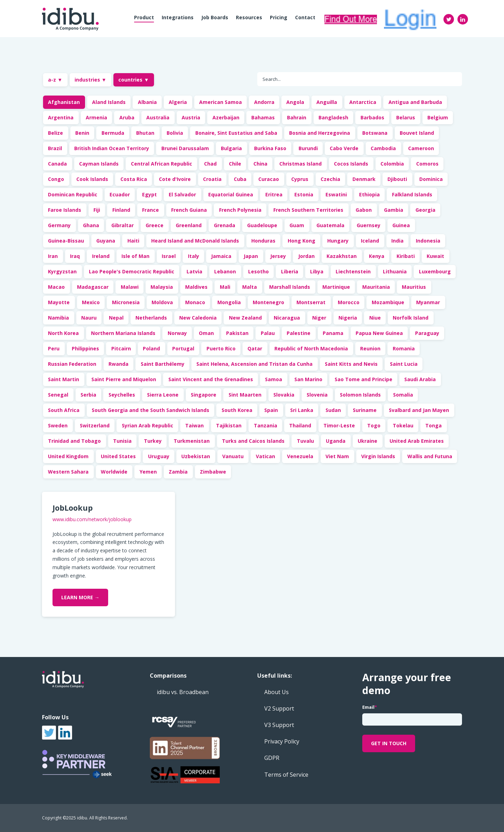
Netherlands (151, 318)
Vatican (265, 456)
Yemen (148, 472)
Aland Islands (109, 102)
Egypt (149, 194)
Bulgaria (231, 148)
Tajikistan (229, 425)
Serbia (88, 395)
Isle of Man (135, 256)
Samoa (274, 379)
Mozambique (388, 302)
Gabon (364, 210)
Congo (56, 179)
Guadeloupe (262, 225)
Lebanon (225, 271)
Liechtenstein (353, 271)
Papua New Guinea (379, 333)
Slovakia (284, 395)
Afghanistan (64, 102)
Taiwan (194, 425)
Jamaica (221, 256)
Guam (297, 225)
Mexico (91, 302)
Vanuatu (233, 456)
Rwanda (118, 364)
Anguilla (327, 102)
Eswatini (336, 194)
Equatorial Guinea (231, 194)
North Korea (63, 333)
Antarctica (363, 102)
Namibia (58, 318)
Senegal (58, 395)
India (397, 241)
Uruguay (159, 456)
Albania (147, 102)
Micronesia (126, 302)
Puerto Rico (221, 348)
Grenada (225, 225)
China (260, 164)
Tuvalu (305, 441)
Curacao (269, 179)
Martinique (336, 287)
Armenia (96, 117)
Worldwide (114, 472)
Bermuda (113, 133)
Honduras (263, 241)
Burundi (308, 148)
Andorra (264, 102)
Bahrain (297, 117)
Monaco (195, 302)
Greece (155, 225)
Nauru (89, 318)
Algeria (178, 102)
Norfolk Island (411, 318)
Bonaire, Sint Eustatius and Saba (236, 133)
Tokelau (403, 425)
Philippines (85, 348)
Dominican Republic (73, 194)
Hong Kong (302, 241)
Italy (194, 256)
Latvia (194, 271)
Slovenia (317, 395)
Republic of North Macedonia (311, 348)
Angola (295, 102)
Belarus (406, 117)
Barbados (372, 117)
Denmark (364, 179)
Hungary (338, 241)
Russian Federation (72, 364)
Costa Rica (134, 179)
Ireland (101, 256)
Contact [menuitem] (305, 17)
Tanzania (265, 425)
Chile (235, 164)
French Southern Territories (308, 210)
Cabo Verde (344, 148)
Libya (317, 271)
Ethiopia (369, 194)
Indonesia (428, 241)
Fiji (97, 210)
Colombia (392, 164)
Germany (59, 225)
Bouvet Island (417, 133)
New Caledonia (198, 318)
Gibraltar (122, 225)
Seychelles (122, 395)
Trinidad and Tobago (74, 441)
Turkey (153, 441)
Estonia (304, 194)
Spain (271, 410)
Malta (250, 287)
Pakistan (237, 333)
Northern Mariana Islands (123, 333)
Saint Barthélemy (163, 364)
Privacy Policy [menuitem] (282, 741)
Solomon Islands (360, 395)
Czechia (330, 179)
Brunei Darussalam (185, 148)
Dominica (431, 179)
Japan (251, 256)
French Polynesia (240, 210)
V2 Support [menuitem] (279, 708)
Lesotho (258, 271)
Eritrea (274, 194)
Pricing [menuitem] (279, 17)
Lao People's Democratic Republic (132, 271)
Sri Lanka (302, 410)
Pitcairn (121, 348)
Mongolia (229, 302)
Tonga (433, 425)
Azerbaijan (226, 117)
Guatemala (330, 225)
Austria (191, 117)
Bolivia (175, 133)
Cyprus (300, 179)
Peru (54, 348)
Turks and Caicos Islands (253, 441)
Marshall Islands (290, 287)
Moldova (162, 302)
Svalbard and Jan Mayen (419, 410)
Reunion (370, 348)
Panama (333, 333)
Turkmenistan (192, 441)
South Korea (237, 410)
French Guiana (189, 210)
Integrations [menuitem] (178, 17)
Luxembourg (435, 271)
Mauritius (414, 287)
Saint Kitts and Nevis (351, 364)
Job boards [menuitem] (215, 17)
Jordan (306, 256)
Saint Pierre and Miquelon (124, 379)
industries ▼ (90, 80)
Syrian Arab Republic (148, 425)
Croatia (212, 179)
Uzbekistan (196, 456)
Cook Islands (92, 179)
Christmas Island (300, 164)
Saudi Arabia (420, 379)
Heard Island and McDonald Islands (195, 241)
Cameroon (421, 148)
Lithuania (395, 271)
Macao (56, 287)
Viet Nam (337, 456)
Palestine (299, 333)
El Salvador (182, 194)
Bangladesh (333, 117)
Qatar (255, 348)
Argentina (61, 117)
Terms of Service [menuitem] (286, 775)
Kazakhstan (342, 256)
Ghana (91, 225)
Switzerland (95, 425)
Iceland (370, 241)
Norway (177, 333)
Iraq (75, 256)
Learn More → (80, 597)
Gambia (394, 210)
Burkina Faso (270, 148)
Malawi (130, 287)
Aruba (127, 117)
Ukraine (367, 441)
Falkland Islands (412, 194)
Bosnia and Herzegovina (320, 133)
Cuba (240, 179)
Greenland (189, 225)
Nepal (116, 318)
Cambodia (383, 148)
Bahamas (263, 117)
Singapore (204, 395)
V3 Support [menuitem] (279, 725)
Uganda (336, 441)
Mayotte (59, 302)
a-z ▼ (55, 80)
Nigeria (348, 318)
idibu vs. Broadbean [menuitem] (183, 692)
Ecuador (120, 194)
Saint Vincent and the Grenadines (211, 379)
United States (118, 456)
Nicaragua (287, 318)
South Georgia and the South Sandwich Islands (150, 410)
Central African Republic (162, 164)
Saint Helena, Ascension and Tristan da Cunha (254, 364)
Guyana (106, 241)
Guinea (401, 225)
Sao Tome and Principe (363, 379)
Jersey (278, 256)
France (150, 210)
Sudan (333, 410)
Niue (375, 318)
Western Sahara (68, 472)
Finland (121, 210)
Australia (158, 117)
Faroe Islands (65, 210)
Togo (374, 425)
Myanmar (428, 302)
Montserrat (311, 302)
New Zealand (245, 318)
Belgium (438, 117)
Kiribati (406, 256)
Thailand (300, 425)
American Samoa (220, 102)
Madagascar (93, 287)
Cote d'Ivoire (175, 179)
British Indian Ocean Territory (112, 148)
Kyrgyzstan (62, 271)
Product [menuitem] (144, 17)
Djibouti (397, 179)
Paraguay (427, 333)
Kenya (377, 256)
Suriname (365, 410)
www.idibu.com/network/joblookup (92, 519)
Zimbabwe (213, 472)
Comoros (427, 164)
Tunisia (122, 441)
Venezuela (300, 456)
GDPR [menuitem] (272, 758)
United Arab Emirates (417, 441)
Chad (210, 164)
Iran (53, 256)
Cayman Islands (99, 164)
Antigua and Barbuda (415, 102)
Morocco (349, 302)
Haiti (133, 241)
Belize (55, 133)
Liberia (290, 271)
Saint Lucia (404, 364)
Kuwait (435, 256)
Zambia (178, 472)
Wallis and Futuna (430, 456)
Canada (57, 164)
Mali (225, 287)
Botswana (375, 133)
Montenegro (268, 302)
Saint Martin (64, 379)
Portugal (183, 348)
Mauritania (376, 287)
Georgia (425, 210)
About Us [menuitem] (276, 692)
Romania (404, 348)
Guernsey (369, 225)
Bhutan (145, 133)
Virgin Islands (378, 456)
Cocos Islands (351, 164)
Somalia (403, 395)
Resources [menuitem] (249, 17)
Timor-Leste (339, 425)
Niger (319, 318)
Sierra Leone (163, 395)
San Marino (308, 379)
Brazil (55, 148)
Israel (169, 256)
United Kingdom (68, 456)
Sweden (58, 425)
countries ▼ (134, 80)
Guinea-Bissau (66, 241)
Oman (206, 333)
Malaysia (162, 287)
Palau (268, 333)
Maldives (196, 287)
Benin (82, 133)
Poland (151, 348)
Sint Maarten (245, 395)
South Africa (64, 410)
